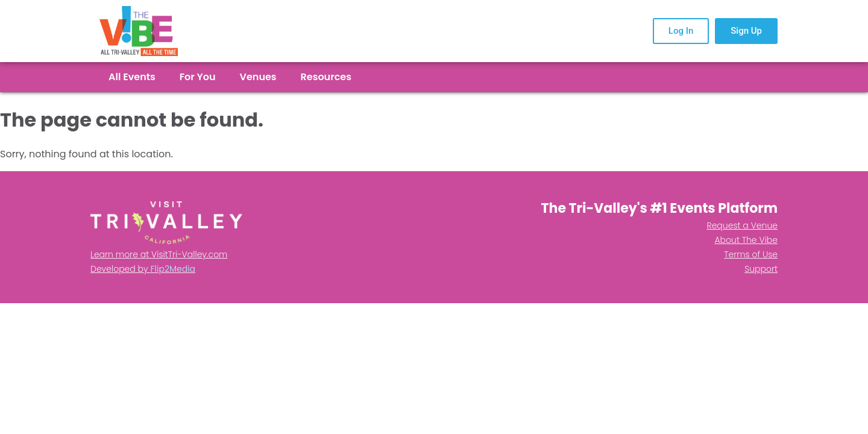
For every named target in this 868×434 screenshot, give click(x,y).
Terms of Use (751, 254)
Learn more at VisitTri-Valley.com (159, 254)
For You (198, 77)
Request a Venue (742, 225)
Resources (326, 77)
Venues (258, 77)
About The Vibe (746, 240)
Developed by (143, 269)
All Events (132, 77)
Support (761, 269)
